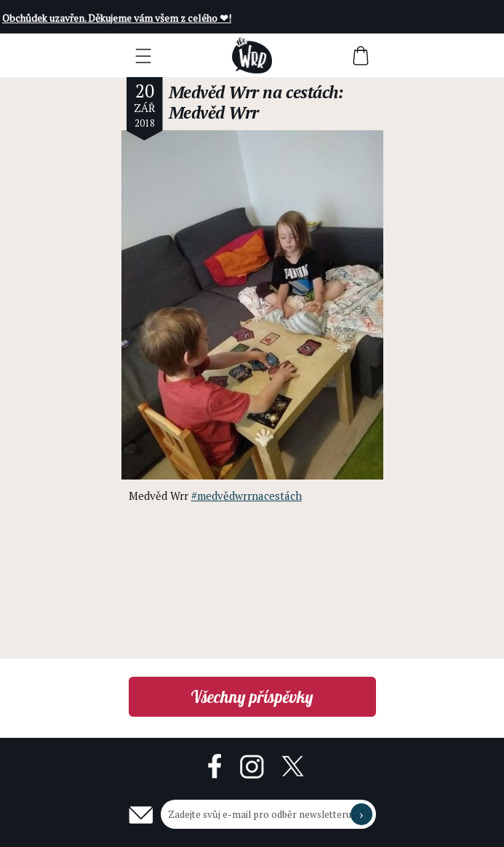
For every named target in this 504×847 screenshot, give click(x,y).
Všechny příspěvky (252, 697)
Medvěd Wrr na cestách (253, 92)
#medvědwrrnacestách (247, 496)
